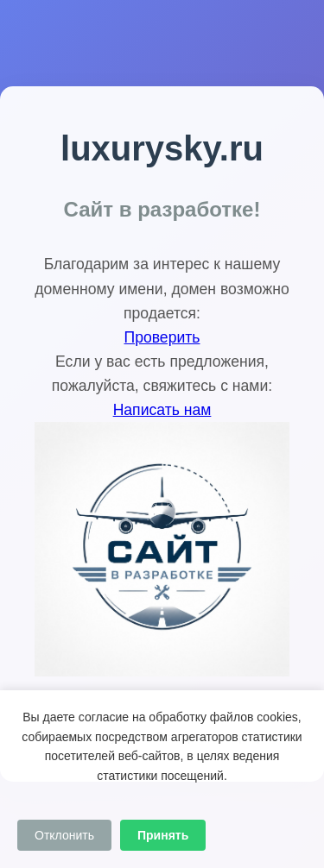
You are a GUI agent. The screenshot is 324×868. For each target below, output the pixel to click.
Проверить (162, 337)
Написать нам (162, 410)
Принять (163, 835)
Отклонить (64, 835)
